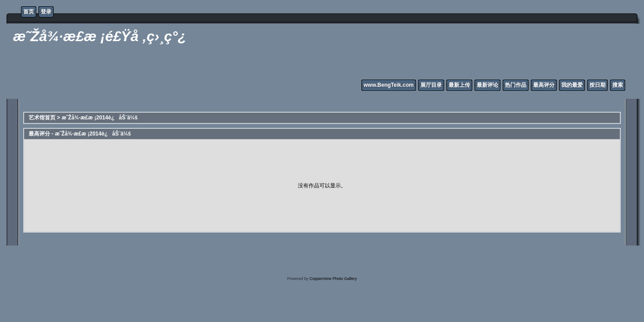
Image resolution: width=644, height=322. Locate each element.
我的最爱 (572, 85)
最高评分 (544, 85)
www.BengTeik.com (389, 85)
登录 (46, 12)
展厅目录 (431, 85)
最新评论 (487, 85)
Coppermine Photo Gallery (333, 279)
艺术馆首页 (42, 118)
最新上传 (459, 85)
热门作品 (516, 85)
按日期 (597, 85)
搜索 (618, 85)
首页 (29, 12)
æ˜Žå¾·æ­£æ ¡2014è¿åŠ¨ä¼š (100, 118)
